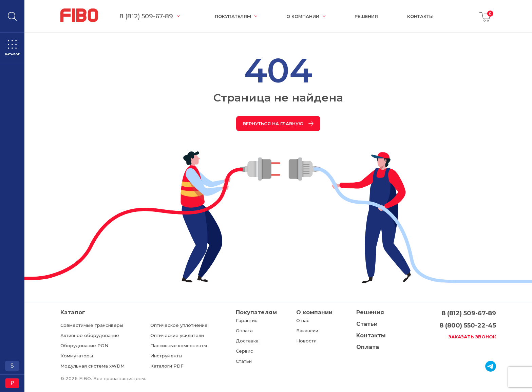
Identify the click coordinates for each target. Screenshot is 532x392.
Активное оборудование (90, 335)
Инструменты (166, 356)
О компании (303, 16)
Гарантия (247, 320)
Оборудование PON (84, 346)
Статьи (244, 361)
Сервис (244, 351)
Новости (306, 341)
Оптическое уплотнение (179, 325)
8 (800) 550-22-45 (468, 325)
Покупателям (233, 16)
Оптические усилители (177, 335)
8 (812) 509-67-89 (146, 16)
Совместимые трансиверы (92, 325)
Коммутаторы (77, 356)
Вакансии (307, 331)
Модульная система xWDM (92, 366)
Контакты (420, 16)
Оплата (244, 331)
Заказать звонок (472, 337)
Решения (366, 16)
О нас (303, 320)
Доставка (247, 341)
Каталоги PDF (167, 366)
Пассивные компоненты (179, 346)
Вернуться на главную (278, 124)
